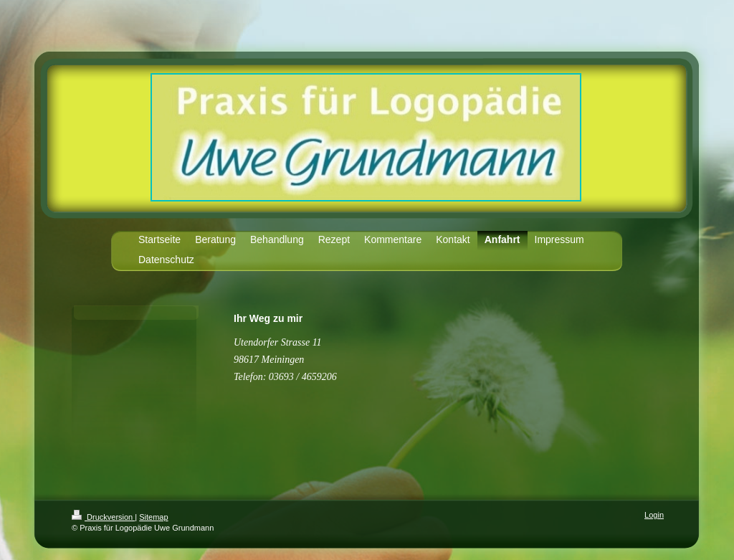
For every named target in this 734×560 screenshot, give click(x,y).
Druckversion (103, 517)
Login (654, 515)
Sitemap (153, 517)
